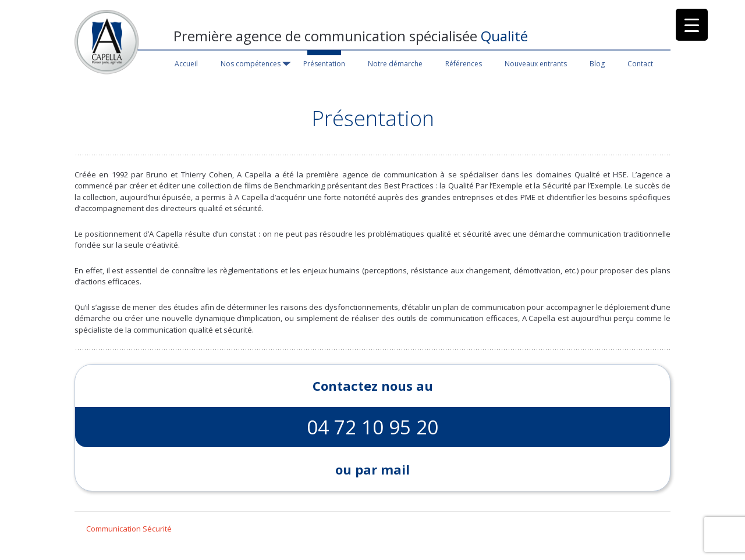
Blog (597, 64)
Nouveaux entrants (536, 64)
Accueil (186, 64)
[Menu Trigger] (692, 25)
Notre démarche (395, 64)
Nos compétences (251, 64)
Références (464, 64)
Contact (640, 64)
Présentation (324, 64)
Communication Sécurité (129, 529)
